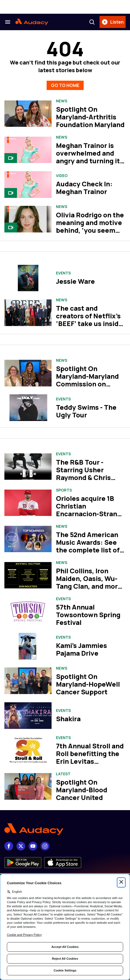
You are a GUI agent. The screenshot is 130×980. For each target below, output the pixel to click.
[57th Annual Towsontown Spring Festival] (28, 612)
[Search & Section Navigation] (8, 22)
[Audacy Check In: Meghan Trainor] (28, 185)
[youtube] (33, 846)
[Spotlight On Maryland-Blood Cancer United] (28, 786)
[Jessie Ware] (28, 278)
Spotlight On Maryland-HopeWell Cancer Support (88, 684)
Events (63, 273)
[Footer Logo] (65, 829)
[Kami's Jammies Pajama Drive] (28, 646)
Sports (64, 490)
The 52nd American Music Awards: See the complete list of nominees (88, 546)
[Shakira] (28, 716)
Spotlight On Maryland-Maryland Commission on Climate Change (87, 380)
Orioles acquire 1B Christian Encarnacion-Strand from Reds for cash (89, 510)
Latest (63, 774)
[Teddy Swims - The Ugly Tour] (28, 408)
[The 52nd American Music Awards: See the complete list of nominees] (28, 539)
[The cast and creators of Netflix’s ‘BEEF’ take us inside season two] (28, 313)
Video (62, 176)
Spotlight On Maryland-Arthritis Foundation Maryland (90, 117)
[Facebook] (9, 846)
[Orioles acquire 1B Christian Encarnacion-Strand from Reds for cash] (28, 503)
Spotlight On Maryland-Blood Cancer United (82, 790)
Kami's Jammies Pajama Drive (81, 649)
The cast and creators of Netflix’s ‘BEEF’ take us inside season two (89, 320)
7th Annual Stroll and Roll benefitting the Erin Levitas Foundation (90, 757)
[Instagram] (45, 846)
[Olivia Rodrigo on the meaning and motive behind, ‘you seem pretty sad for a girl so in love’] (28, 219)
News (62, 101)
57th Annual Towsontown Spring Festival (88, 615)
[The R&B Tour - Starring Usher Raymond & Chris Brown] (28, 467)
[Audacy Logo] (32, 22)
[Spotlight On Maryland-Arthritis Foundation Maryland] (28, 114)
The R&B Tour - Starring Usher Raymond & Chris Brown (83, 474)
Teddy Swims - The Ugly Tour (86, 411)
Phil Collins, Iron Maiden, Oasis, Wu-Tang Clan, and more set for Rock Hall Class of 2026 (89, 586)
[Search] (92, 22)
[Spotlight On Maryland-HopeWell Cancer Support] (28, 681)
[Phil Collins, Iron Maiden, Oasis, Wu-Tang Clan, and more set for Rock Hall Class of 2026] (28, 575)
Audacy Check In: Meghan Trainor (84, 188)
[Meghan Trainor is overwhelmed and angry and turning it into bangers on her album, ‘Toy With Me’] (28, 150)
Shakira (68, 719)
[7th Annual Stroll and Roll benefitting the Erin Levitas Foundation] (28, 750)
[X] (21, 846)
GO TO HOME (65, 85)
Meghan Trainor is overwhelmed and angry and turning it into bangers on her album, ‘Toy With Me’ (90, 161)
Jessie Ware (75, 281)
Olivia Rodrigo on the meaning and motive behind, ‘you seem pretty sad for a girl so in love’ (90, 230)
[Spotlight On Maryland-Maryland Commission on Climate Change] (28, 373)
